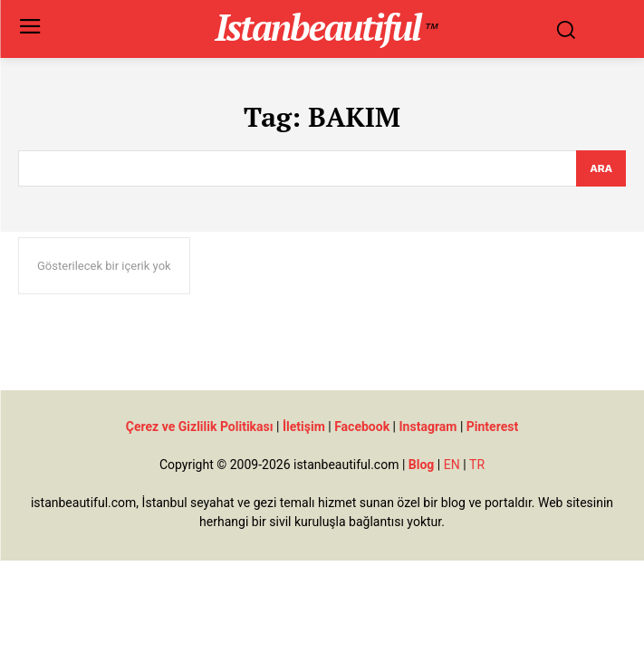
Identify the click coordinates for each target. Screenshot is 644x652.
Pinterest (492, 427)
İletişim (304, 427)
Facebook (362, 427)
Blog (422, 465)
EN (452, 465)
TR (477, 465)
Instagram (428, 427)
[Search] (601, 168)
